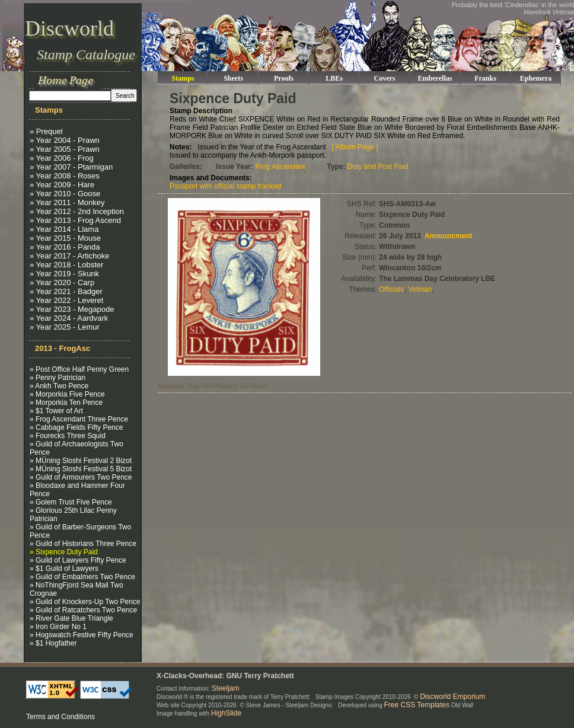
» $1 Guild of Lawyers (64, 569)
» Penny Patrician (58, 378)
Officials (391, 289)
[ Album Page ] (355, 147)
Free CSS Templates (417, 705)
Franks (485, 78)
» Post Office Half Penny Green (79, 369)
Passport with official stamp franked (226, 186)
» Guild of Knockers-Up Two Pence (85, 602)
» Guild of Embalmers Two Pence (82, 577)
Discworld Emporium (452, 697)
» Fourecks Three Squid (68, 436)
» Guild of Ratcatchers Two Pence (83, 610)
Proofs (284, 78)
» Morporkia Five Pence (67, 394)
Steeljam (226, 688)
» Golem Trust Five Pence (71, 502)
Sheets (233, 78)
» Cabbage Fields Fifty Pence (76, 427)
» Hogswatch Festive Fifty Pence (82, 635)
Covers (385, 78)
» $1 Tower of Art (56, 411)
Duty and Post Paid (378, 167)
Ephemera (536, 78)
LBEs (334, 78)
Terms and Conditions (60, 717)
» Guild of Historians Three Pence (83, 544)
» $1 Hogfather (53, 643)
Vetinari (420, 289)
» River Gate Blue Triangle (71, 618)
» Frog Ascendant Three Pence (79, 419)
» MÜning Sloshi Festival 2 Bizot (81, 461)
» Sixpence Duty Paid (64, 552)
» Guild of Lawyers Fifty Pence (78, 560)
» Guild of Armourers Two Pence (81, 477)
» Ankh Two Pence (59, 386)
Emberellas (435, 78)
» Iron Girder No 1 (58, 627)
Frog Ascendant (280, 167)
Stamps (183, 78)
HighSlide (226, 713)
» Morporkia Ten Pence (66, 403)
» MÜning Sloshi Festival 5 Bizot (81, 469)
